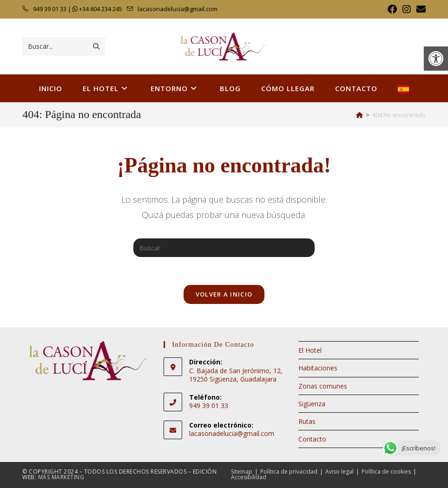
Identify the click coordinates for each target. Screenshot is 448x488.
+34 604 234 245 (101, 9)
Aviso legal (339, 472)
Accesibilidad (249, 477)
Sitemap (242, 472)
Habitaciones (318, 368)
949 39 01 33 (49, 9)
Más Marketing (61, 477)
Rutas (307, 421)
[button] (436, 59)
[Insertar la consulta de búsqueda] (224, 248)
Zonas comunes (323, 386)
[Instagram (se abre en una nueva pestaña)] (407, 9)
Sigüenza (312, 404)
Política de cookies (386, 472)
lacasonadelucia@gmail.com (178, 9)
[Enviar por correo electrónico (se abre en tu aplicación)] (420, 9)
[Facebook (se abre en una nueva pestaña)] (392, 9)
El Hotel (310, 350)
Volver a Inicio (224, 294)
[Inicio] (359, 115)
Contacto (312, 439)
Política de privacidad (289, 472)
